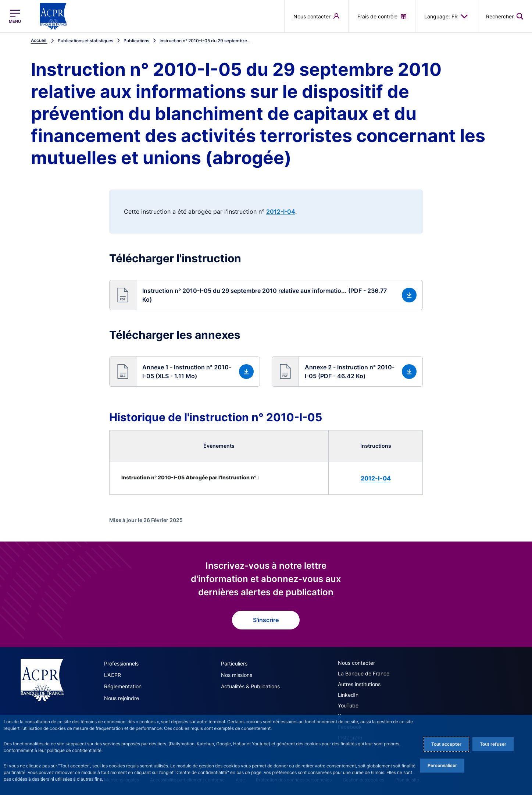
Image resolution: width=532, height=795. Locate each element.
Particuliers (234, 663)
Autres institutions (359, 684)
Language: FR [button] (446, 16)
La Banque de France (364, 673)
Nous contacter (356, 663)
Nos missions (237, 675)
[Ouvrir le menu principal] (15, 16)
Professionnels (121, 663)
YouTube (348, 705)
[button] (266, 295)
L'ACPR (113, 675)
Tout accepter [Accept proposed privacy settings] (446, 744)
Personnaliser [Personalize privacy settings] (442, 765)
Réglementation (123, 686)
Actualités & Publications (250, 686)
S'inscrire (266, 620)
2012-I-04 (281, 212)
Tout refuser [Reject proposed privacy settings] (493, 744)
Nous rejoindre (122, 698)
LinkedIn (348, 695)
